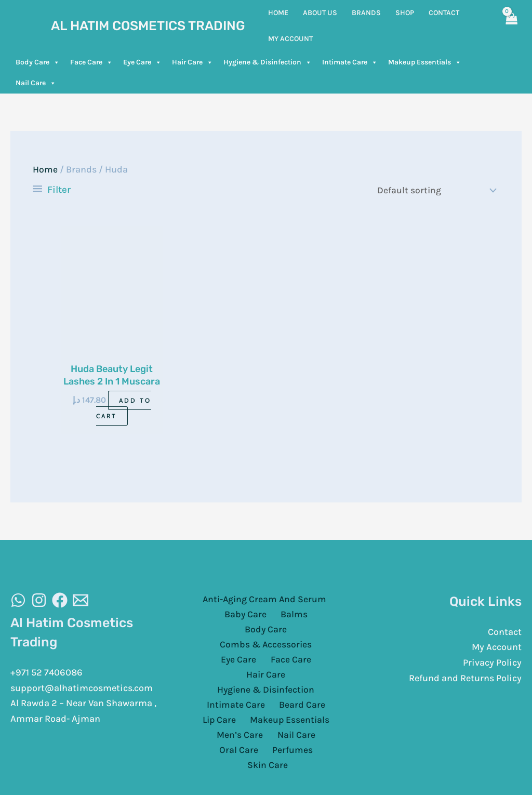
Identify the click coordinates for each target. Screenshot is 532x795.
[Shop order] (433, 190)
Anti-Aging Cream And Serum (264, 600)
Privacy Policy (492, 664)
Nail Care (36, 83)
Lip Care (221, 693)
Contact (505, 632)
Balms (266, 616)
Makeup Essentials (425, 62)
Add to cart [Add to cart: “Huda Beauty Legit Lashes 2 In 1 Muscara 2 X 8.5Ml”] (124, 409)
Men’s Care (217, 708)
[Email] (81, 601)
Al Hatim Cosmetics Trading (148, 26)
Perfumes (243, 723)
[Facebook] (60, 601)
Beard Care (300, 677)
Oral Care (318, 708)
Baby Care (222, 616)
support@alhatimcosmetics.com (82, 688)
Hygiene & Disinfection (268, 62)
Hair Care (192, 62)
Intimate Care (350, 62)
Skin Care (293, 723)
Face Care (91, 62)
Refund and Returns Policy (465, 679)
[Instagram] (39, 601)
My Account (497, 648)
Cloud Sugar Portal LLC (394, 769)
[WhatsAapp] (18, 601)
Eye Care (142, 62)
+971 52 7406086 (46, 673)
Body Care (38, 62)
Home (45, 169)
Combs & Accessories (243, 631)
